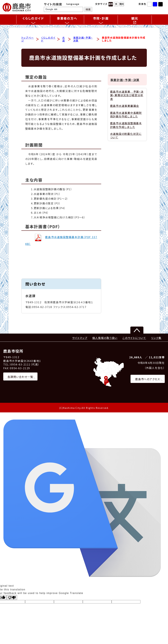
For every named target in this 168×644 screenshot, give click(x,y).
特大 (122, 4)
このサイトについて (134, 338)
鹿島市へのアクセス (148, 379)
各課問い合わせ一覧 (20, 377)
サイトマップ (80, 338)
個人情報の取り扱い (105, 338)
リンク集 (156, 338)
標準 (111, 4)
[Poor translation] (12, 598)
